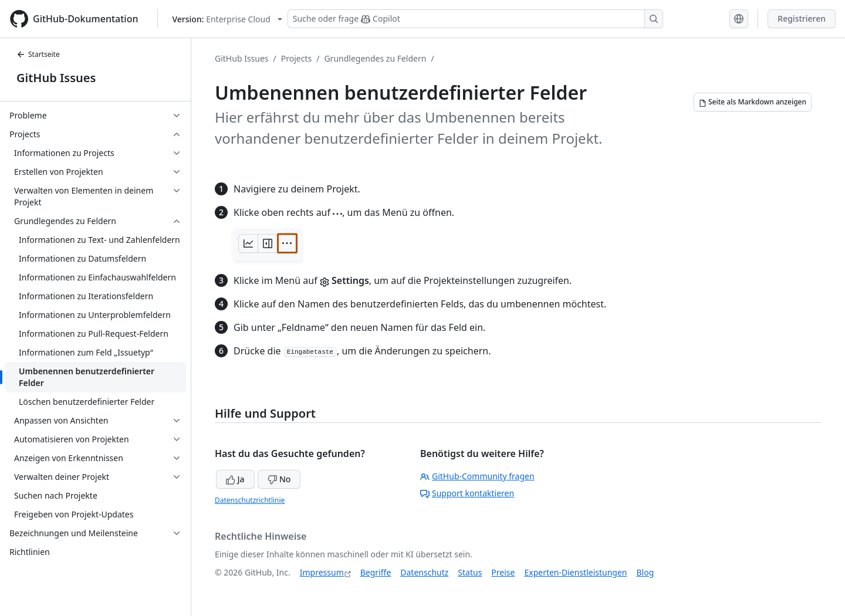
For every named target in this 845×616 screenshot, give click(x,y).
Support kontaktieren (467, 493)
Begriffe (376, 572)
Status (470, 572)
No (279, 479)
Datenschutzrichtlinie (250, 500)
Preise (503, 572)
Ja (235, 479)
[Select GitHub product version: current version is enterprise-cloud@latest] (227, 19)
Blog (645, 572)
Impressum (322, 572)
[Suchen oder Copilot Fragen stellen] (475, 19)
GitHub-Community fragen (477, 476)
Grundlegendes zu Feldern (375, 58)
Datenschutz (424, 572)
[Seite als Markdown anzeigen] (753, 102)
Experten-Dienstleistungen (575, 572)
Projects (296, 58)
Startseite (38, 54)
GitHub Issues (56, 78)
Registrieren (802, 18)
